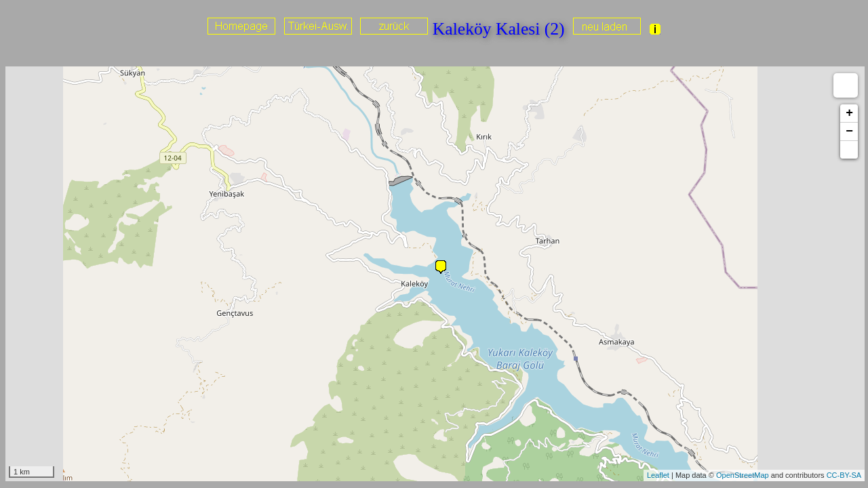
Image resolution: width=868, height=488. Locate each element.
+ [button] (849, 113)
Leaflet (658, 475)
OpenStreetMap (743, 475)
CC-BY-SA (844, 475)
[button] (849, 150)
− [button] (849, 131)
